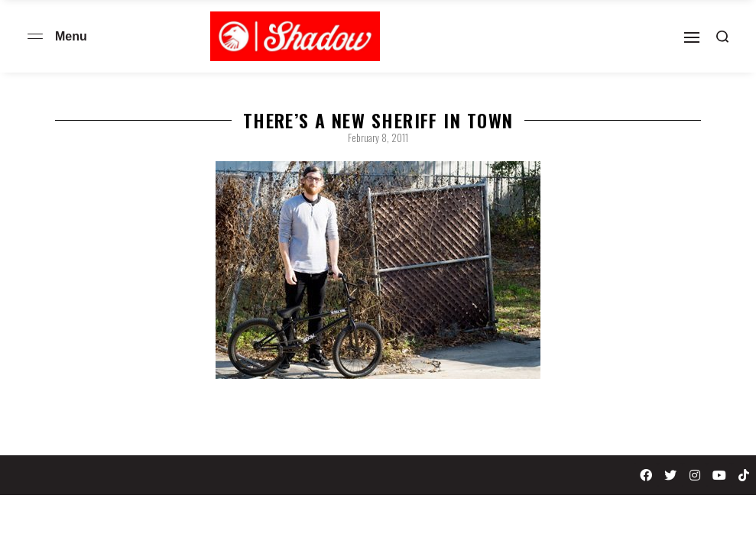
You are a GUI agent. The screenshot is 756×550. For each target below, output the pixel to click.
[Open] (692, 37)
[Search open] (722, 37)
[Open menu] (35, 36)
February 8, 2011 (378, 137)
